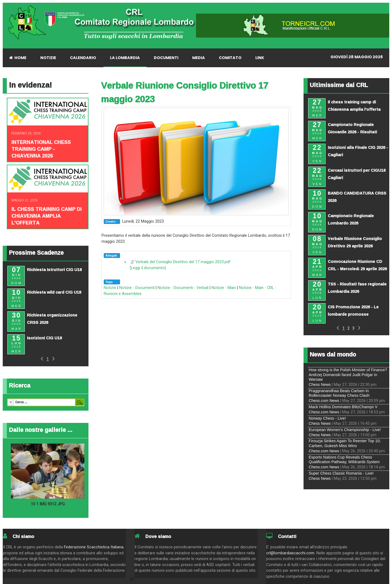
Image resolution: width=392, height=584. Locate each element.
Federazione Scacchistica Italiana (94, 547)
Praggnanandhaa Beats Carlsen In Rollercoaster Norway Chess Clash (339, 393)
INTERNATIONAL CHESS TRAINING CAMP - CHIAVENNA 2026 (41, 149)
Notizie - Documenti (137, 288)
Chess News (320, 385)
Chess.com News (324, 401)
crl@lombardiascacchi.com (290, 553)
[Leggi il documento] (148, 268)
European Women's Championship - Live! (345, 430)
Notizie (110, 288)
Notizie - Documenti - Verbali (183, 288)
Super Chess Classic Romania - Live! (341, 473)
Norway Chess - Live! (327, 418)
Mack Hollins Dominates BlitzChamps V (343, 407)
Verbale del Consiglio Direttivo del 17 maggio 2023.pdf (183, 262)
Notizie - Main (224, 288)
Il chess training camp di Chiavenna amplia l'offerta (47, 216)
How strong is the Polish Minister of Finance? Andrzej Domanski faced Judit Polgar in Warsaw (348, 375)
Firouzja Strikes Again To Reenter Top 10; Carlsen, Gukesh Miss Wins (345, 443)
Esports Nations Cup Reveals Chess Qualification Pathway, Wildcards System (344, 459)
